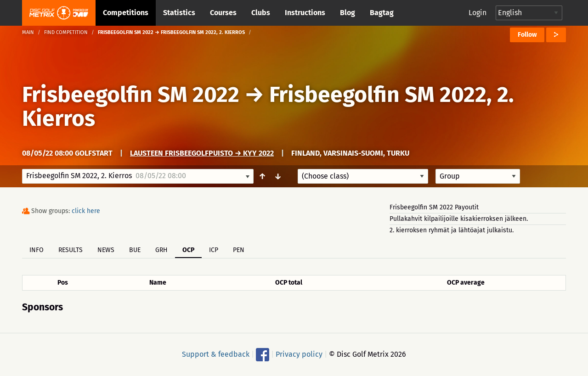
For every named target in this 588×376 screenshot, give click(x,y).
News (106, 250)
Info (37, 250)
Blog (348, 13)
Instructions (305, 13)
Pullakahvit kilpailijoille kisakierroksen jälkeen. (459, 219)
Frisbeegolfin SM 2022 (131, 95)
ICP (214, 250)
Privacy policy (299, 354)
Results (71, 250)
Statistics (179, 13)
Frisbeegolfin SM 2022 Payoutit (434, 207)
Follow (527, 35)
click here (86, 211)
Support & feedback (216, 354)
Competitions (126, 13)
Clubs (261, 13)
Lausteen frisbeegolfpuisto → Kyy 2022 (202, 153)
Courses (223, 13)
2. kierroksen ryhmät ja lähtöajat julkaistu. (452, 230)
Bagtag (382, 13)
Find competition (66, 32)
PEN (239, 250)
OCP (188, 250)
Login (478, 13)
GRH (161, 250)
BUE (135, 250)
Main (28, 32)
